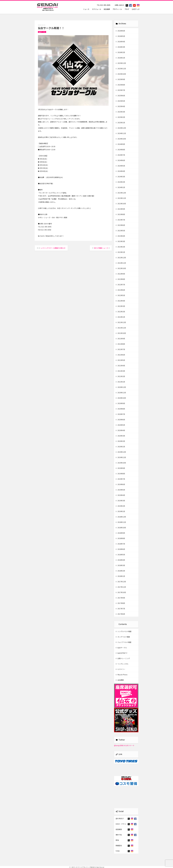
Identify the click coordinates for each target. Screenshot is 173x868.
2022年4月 (120, 301)
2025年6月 (120, 96)
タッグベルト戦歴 (123, 637)
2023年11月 (121, 198)
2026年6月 (120, 31)
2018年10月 (121, 528)
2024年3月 (120, 177)
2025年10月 (121, 74)
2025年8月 (120, 85)
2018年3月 (120, 565)
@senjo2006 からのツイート (124, 745)
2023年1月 (120, 252)
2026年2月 (120, 52)
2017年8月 (120, 603)
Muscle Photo (122, 675)
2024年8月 (120, 150)
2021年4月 (120, 366)
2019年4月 (120, 495)
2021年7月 (120, 349)
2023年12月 (121, 193)
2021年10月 (121, 333)
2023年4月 (120, 236)
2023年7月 (120, 220)
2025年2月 (120, 117)
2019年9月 (120, 468)
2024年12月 (121, 128)
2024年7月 (120, 155)
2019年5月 (120, 490)
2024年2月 (120, 182)
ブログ (127, 9)
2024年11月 (121, 133)
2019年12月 (121, 452)
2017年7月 (120, 609)
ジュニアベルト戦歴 (123, 642)
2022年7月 (120, 285)
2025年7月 (120, 90)
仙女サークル (42, 32)
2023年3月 (120, 241)
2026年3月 (120, 47)
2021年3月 (120, 371)
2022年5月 (120, 295)
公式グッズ (136, 9)
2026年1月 (120, 58)
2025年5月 (120, 101)
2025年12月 (121, 63)
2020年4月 (120, 430)
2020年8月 (120, 409)
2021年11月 (121, 328)
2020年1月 (120, 447)
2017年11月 (121, 587)
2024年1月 (120, 187)
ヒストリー (120, 669)
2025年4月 (120, 106)
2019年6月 (120, 484)
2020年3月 (120, 436)
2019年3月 (120, 501)
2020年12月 (121, 387)
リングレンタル (122, 664)
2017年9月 (120, 598)
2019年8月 (120, 474)
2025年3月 (120, 112)
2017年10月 (121, 592)
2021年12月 (121, 322)
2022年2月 (120, 312)
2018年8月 (120, 538)
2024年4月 (120, 171)
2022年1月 (120, 317)
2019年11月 (121, 457)
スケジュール (96, 9)
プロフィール (117, 9)
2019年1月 (120, 511)
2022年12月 (121, 258)
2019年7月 (120, 479)
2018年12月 (121, 517)
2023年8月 (120, 214)
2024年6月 (120, 160)
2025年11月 (121, 69)
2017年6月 (120, 614)
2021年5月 (120, 360)
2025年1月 (120, 123)
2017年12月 (121, 582)
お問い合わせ (119, 5)
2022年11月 (121, 263)
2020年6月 (120, 420)
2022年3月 (120, 306)
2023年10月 (121, 204)
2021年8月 (120, 344)
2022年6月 (120, 290)
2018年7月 (120, 544)
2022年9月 (120, 274)
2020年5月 (120, 425)
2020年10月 (121, 398)
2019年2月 (120, 506)
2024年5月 (120, 166)
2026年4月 (120, 42)
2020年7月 (120, 414)
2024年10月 (121, 139)
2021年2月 (120, 376)
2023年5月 (120, 231)
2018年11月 (121, 522)
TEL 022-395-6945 (104, 5)
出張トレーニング (123, 658)
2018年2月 (120, 571)
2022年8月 (120, 279)
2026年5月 (120, 36)
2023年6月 (120, 225)
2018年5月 (120, 555)
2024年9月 (120, 144)
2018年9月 (120, 533)
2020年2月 (120, 441)
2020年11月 (121, 393)
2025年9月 (120, 79)
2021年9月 (120, 339)
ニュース (86, 9)
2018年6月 (120, 549)
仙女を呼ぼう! (121, 653)
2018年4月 (120, 560)
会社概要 (120, 680)
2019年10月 (121, 463)
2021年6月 (120, 355)
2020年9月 (120, 403)
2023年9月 (120, 209)
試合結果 (107, 9)
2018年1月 (120, 576)
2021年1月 (120, 382)
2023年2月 (120, 247)
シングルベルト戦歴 (124, 631)
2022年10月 (121, 268)
